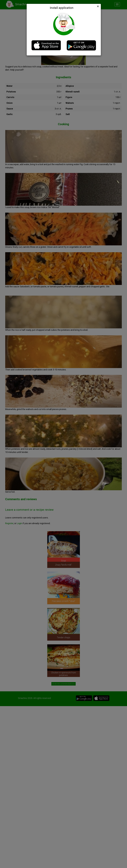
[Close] (98, 6)
